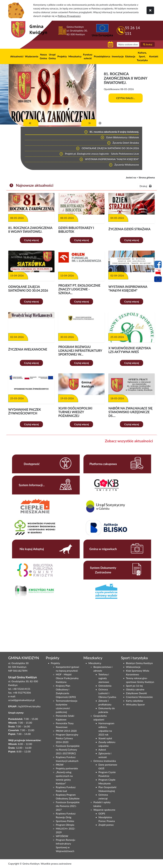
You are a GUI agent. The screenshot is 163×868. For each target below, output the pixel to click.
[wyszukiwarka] (128, 44)
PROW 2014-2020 (66, 731)
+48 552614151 (21, 689)
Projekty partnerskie (67, 768)
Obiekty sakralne (135, 689)
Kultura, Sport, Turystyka (142, 56)
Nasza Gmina (43, 56)
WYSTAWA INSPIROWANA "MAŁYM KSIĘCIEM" (109, 159)
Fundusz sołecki (88, 56)
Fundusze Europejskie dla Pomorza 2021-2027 (68, 806)
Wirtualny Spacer (135, 704)
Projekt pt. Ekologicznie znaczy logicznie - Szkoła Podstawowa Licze (99, 154)
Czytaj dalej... (126, 98)
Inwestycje (118, 56)
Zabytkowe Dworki (136, 693)
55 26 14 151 (132, 30)
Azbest (102, 750)
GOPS (102, 813)
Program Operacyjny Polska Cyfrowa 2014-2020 (67, 738)
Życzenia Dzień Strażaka (123, 143)
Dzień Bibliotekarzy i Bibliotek (120, 138)
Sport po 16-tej (134, 686)
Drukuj (146, 186)
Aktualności (17, 56)
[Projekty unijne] (158, 280)
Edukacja (130, 56)
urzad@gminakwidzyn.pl (22, 700)
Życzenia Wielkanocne (124, 165)
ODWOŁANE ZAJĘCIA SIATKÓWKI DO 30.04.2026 (107, 148)
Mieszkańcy (75, 56)
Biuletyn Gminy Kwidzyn (139, 663)
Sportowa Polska (65, 821)
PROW (60, 765)
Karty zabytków (135, 701)
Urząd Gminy (52, 56)
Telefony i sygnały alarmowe (104, 678)
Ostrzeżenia (105, 686)
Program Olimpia (65, 825)
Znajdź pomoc (106, 825)
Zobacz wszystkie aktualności (129, 441)
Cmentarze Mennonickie (139, 697)
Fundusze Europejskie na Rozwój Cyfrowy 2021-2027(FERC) (68, 750)
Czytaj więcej (31, 240)
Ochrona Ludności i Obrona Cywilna (107, 693)
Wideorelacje (133, 667)
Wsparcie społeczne (104, 810)
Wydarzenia (32, 56)
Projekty (62, 56)
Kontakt (154, 56)
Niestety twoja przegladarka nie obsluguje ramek (36, 622)
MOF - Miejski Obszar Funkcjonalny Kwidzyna (67, 678)
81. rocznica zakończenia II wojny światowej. (112, 132)
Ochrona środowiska (105, 761)
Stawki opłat (105, 738)
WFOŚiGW (62, 836)
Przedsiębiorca (102, 56)
